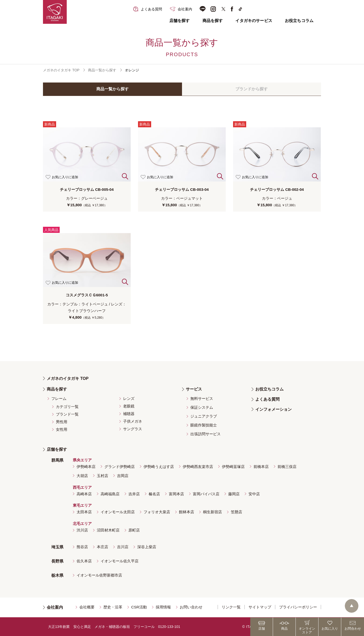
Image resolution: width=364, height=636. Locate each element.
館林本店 (187, 512)
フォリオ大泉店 (157, 512)
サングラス (133, 429)
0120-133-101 (169, 627)
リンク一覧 (231, 607)
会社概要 (87, 607)
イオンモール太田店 (118, 512)
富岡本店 (176, 494)
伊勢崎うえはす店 (159, 467)
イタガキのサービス (254, 21)
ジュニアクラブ (204, 416)
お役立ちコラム (299, 21)
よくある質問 (267, 399)
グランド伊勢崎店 (120, 467)
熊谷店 (82, 547)
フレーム (59, 398)
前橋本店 (261, 467)
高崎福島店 (110, 494)
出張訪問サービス (206, 434)
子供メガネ (133, 421)
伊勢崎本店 (86, 467)
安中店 (254, 494)
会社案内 (55, 607)
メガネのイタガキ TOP (61, 70)
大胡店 (82, 476)
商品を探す (213, 21)
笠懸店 (236, 512)
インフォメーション (274, 409)
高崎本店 (84, 494)
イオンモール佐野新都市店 (99, 575)
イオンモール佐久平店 (120, 561)
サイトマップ (260, 607)
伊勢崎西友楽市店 (198, 467)
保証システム (202, 407)
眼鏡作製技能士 (204, 425)
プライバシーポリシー (298, 607)
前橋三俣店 (287, 467)
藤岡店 (234, 494)
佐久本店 (84, 561)
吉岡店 (123, 476)
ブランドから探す (252, 89)
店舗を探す (180, 21)
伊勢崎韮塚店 (233, 467)
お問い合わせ (191, 607)
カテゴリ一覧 (67, 407)
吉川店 (123, 547)
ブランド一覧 (67, 414)
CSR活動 (139, 607)
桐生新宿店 (212, 512)
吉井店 (134, 494)
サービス (194, 389)
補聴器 (129, 414)
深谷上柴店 (147, 547)
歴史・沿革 (113, 607)
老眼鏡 (129, 406)
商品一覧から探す (102, 70)
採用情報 (163, 607)
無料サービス (202, 398)
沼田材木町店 (108, 530)
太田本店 (84, 512)
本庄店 (103, 547)
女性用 (62, 429)
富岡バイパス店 (206, 494)
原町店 (134, 530)
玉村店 (103, 476)
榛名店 (154, 494)
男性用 (62, 422)
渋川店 (82, 530)
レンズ (129, 398)
